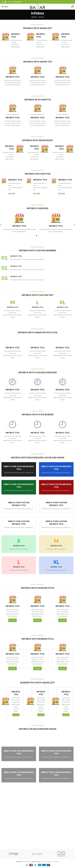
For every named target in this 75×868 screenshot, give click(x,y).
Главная (34, 17)
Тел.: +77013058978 (15, 2)
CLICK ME (12, 620)
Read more (12, 193)
